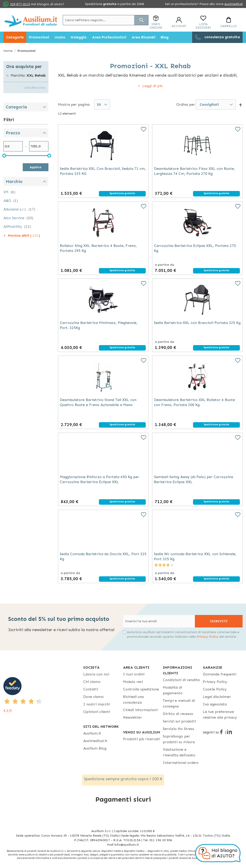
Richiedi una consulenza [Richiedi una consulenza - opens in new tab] (133, 700)
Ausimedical (233, 4)
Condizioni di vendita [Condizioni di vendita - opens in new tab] (181, 680)
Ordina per (186, 104)
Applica (36, 167)
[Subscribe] (219, 621)
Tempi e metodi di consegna (179, 703)
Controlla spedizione (141, 689)
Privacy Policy (207, 637)
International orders (181, 763)
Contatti (91, 689)
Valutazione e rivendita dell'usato (179, 752)
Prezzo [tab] (13, 133)
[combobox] (106, 20)
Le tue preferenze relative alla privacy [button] (220, 715)
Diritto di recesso (178, 714)
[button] (241, 105)
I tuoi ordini (134, 674)
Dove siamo (93, 697)
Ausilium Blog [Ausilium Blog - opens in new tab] (95, 748)
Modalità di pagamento (173, 690)
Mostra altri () (24, 236)
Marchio (14, 182)
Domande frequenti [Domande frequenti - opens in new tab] (220, 674)
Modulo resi (133, 682)
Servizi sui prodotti (179, 721)
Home (8, 51)
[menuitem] (15, 37)
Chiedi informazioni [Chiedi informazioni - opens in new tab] (140, 710)
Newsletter (132, 717)
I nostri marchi (97, 704)
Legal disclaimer (217, 697)
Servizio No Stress (178, 729)
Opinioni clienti (97, 712)
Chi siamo (92, 682)
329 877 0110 (20, 4)
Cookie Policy (215, 689)
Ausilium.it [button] (92, 733)
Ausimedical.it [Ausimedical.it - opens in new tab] (95, 741)
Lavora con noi (96, 674)
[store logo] (31, 21)
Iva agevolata (215, 704)
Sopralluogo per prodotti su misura (179, 739)
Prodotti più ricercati (142, 739)
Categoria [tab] (16, 107)
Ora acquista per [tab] (24, 66)
